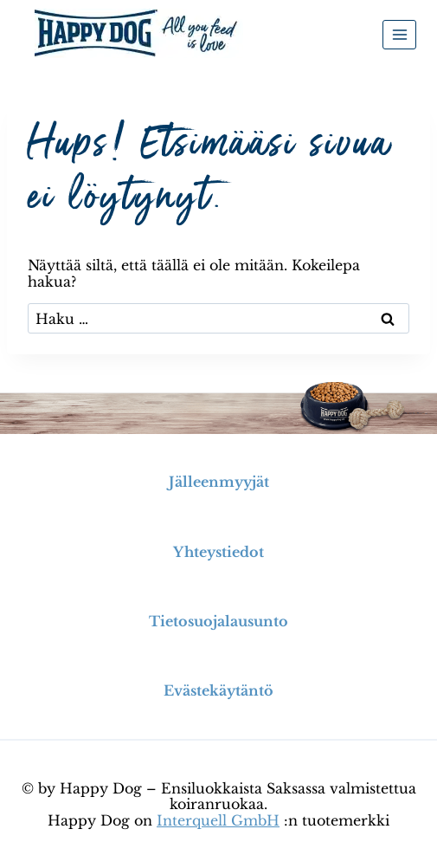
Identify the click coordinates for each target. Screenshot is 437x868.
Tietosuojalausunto (218, 621)
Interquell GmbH (218, 820)
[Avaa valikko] (399, 34)
